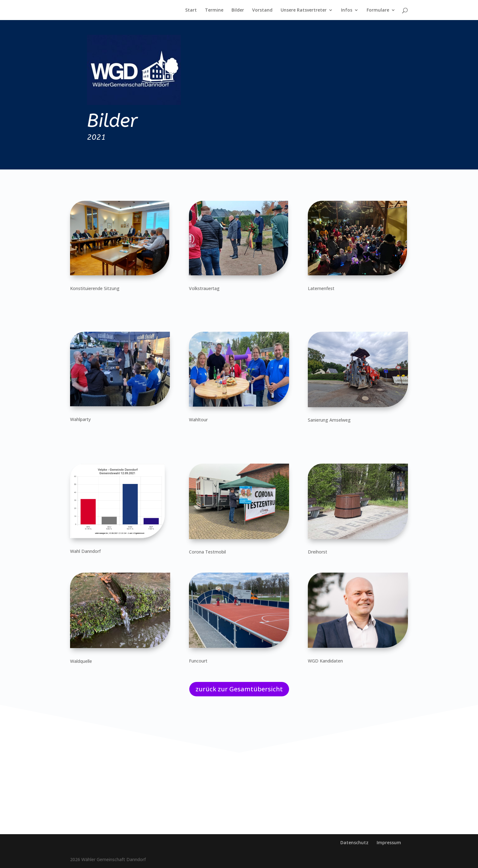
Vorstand (262, 10)
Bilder (238, 10)
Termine (214, 10)
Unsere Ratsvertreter (304, 10)
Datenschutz (354, 842)
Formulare (378, 10)
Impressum (389, 842)
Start (191, 10)
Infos (347, 10)
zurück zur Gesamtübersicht (239, 689)
